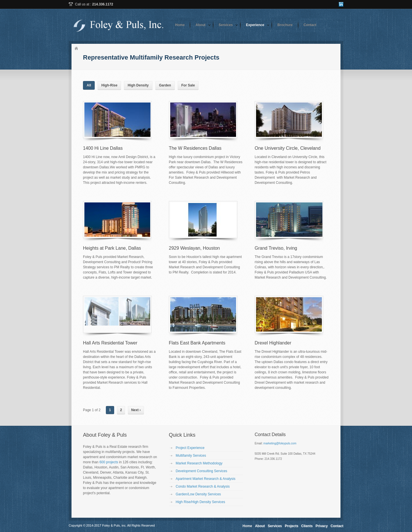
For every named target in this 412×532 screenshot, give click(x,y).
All (89, 85)
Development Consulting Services (201, 471)
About (200, 25)
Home (180, 25)
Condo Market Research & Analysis (203, 486)
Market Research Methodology (199, 463)
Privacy (322, 526)
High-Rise (109, 85)
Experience (255, 25)
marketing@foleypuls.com (280, 443)
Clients (307, 526)
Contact (310, 25)
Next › (136, 410)
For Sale (188, 85)
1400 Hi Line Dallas (103, 148)
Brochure (285, 25)
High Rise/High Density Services (200, 502)
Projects (291, 526)
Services (226, 25)
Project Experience (190, 448)
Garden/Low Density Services (198, 494)
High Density (138, 85)
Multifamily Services (191, 456)
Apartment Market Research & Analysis (206, 479)
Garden (165, 85)
